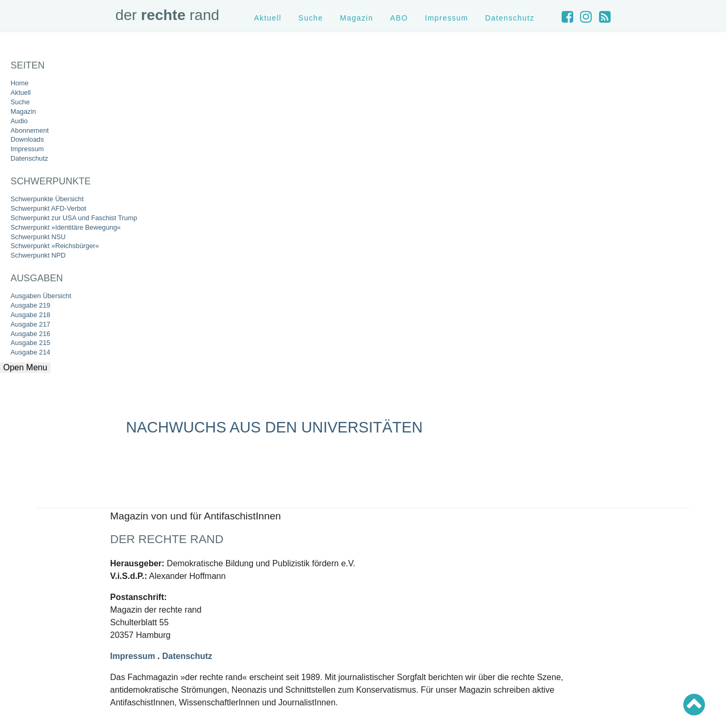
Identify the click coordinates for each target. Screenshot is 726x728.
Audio (19, 121)
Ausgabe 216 (30, 334)
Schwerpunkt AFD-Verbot (48, 208)
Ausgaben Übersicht (41, 296)
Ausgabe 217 (30, 324)
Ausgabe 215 (30, 343)
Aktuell (21, 92)
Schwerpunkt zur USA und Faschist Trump (74, 218)
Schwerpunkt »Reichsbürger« (55, 246)
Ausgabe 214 (30, 352)
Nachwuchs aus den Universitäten (274, 427)
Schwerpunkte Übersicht (47, 199)
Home (19, 83)
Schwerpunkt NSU (38, 237)
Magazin (23, 111)
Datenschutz (29, 158)
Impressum (27, 149)
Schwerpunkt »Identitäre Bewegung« (66, 227)
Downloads (27, 139)
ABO (399, 18)
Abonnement (30, 130)
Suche (20, 102)
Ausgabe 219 (30, 305)
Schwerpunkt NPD (38, 255)
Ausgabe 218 (30, 315)
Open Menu (25, 367)
